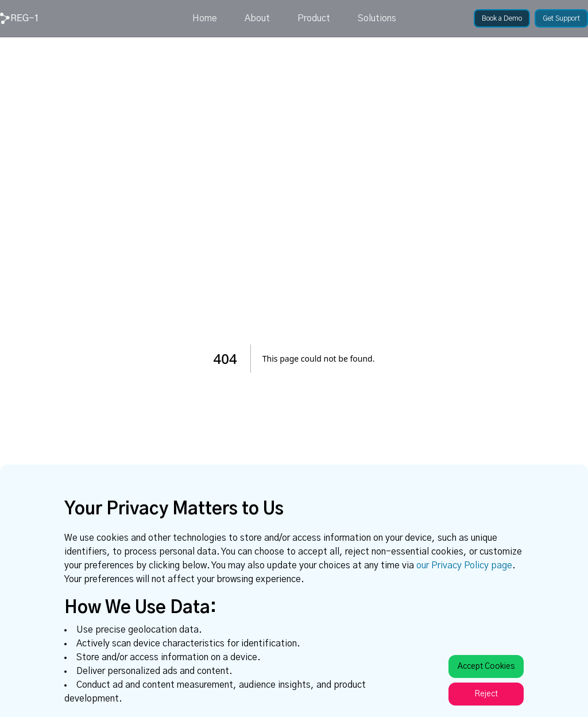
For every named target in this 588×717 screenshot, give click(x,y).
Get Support (561, 18)
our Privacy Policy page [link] (464, 565)
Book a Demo (502, 18)
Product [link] (314, 18)
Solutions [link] (377, 18)
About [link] (257, 18)
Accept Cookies (486, 666)
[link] (19, 18)
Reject (486, 694)
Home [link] (205, 18)
